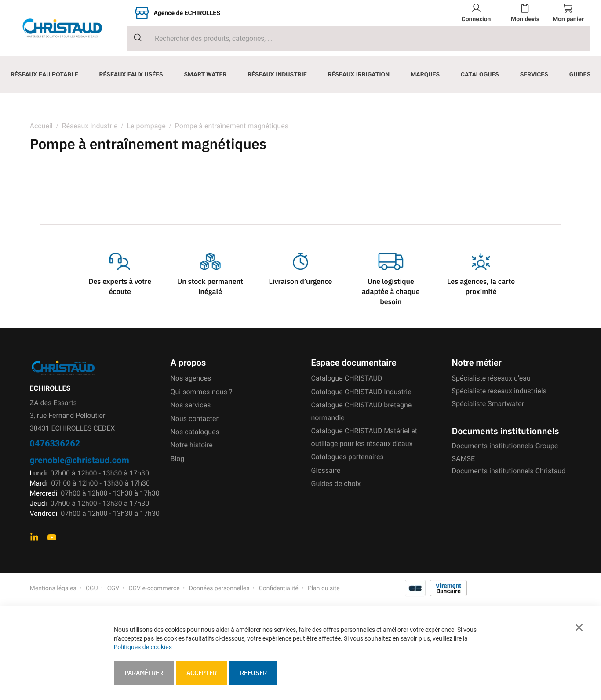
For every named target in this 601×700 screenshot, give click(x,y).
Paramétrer (144, 673)
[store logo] (69, 28)
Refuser (253, 673)
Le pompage (146, 126)
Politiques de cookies (143, 647)
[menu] (300, 75)
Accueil (41, 126)
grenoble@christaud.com (80, 460)
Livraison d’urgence (300, 282)
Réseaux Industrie (91, 126)
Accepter (202, 673)
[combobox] (359, 39)
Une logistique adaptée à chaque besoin (391, 292)
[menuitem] (44, 75)
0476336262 (55, 443)
